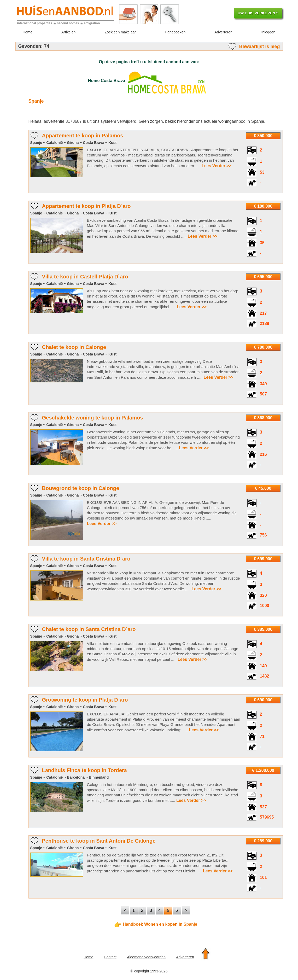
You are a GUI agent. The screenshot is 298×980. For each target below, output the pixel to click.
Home (28, 32)
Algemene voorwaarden (146, 957)
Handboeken (175, 32)
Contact (110, 957)
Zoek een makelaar (120, 32)
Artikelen (68, 32)
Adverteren (223, 32)
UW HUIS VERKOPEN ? (258, 13)
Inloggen (268, 32)
